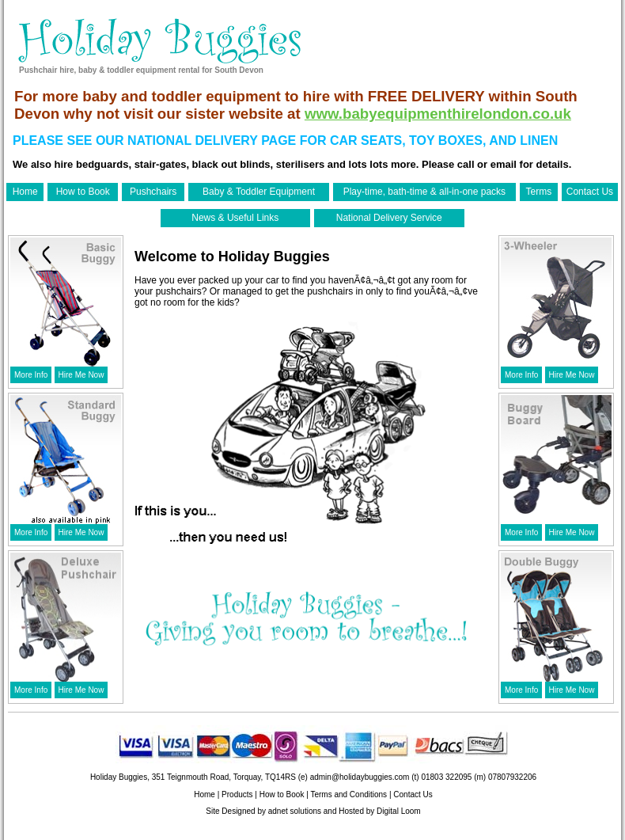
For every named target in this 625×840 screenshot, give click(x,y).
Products (237, 794)
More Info (31, 375)
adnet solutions (295, 811)
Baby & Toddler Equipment (259, 192)
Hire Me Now (81, 375)
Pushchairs (153, 192)
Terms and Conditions (348, 794)
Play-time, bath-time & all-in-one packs (424, 192)
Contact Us (590, 192)
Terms (539, 192)
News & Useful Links (235, 218)
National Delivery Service (389, 218)
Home (25, 192)
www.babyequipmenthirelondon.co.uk (438, 114)
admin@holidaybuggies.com (360, 777)
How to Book (83, 192)
